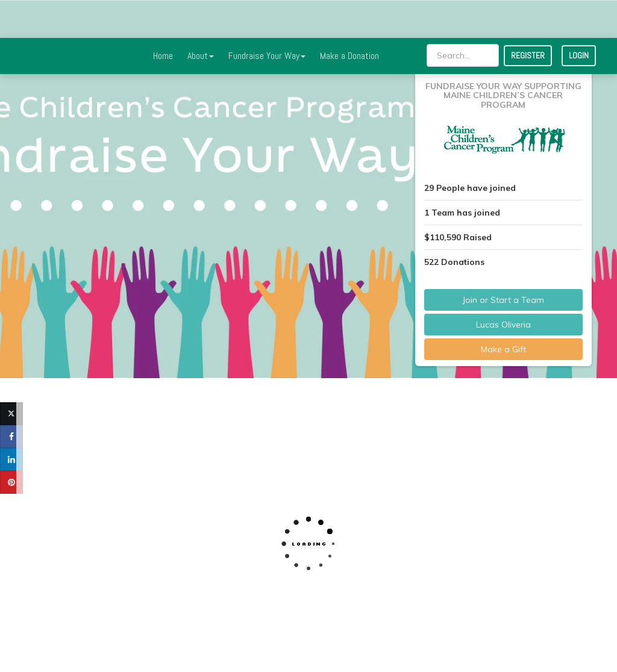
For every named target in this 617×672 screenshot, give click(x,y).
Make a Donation (349, 18)
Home (163, 18)
